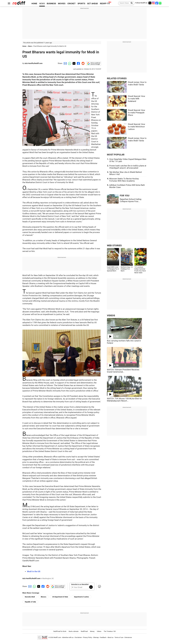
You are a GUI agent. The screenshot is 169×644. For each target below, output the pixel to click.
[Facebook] (157, 3)
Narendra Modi (30, 597)
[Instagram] (153, 3)
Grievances (128, 637)
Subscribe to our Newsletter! (80, 584)
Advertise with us (68, 637)
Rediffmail (84, 631)
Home (24, 46)
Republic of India (30, 602)
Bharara (44, 597)
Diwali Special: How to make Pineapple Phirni (137, 113)
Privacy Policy (87, 637)
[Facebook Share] (78, 63)
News (30, 46)
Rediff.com (57, 637)
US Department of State (60, 597)
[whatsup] (160, 3)
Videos (99, 631)
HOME (34, 4)
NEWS (42, 4)
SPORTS (81, 4)
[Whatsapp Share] (69, 63)
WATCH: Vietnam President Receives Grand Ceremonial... (123, 371)
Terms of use (119, 637)
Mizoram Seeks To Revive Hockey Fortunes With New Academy (124, 180)
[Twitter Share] (74, 63)
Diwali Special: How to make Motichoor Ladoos (137, 127)
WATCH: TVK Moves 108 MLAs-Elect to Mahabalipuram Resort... (124, 400)
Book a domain (74, 631)
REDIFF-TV (105, 4)
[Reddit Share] (83, 63)
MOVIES (62, 4)
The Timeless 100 (110, 631)
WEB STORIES (114, 246)
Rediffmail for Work (60, 631)
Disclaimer (78, 637)
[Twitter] (150, 3)
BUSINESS (51, 4)
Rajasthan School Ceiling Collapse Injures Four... (131, 200)
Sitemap (96, 637)
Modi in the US (34, 571)
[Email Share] (65, 63)
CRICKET (71, 4)
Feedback (103, 637)
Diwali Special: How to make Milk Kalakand (137, 99)
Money (92, 631)
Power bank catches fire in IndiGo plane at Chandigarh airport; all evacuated (128, 167)
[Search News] (131, 3)
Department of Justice (81, 597)
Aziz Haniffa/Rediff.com (34, 63)
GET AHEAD (92, 4)
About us (110, 637)
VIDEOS (111, 316)
